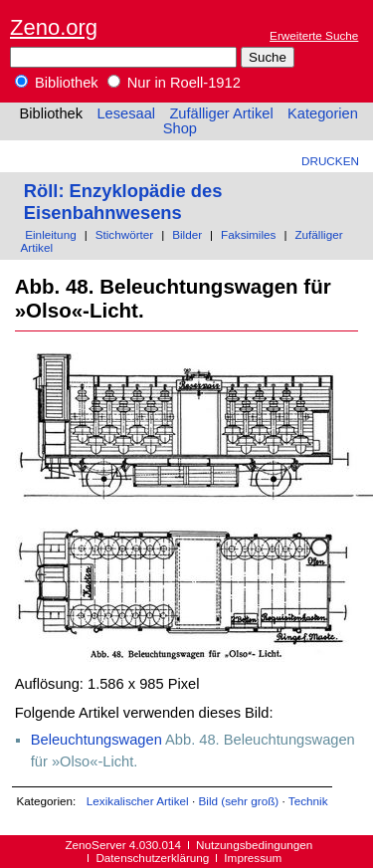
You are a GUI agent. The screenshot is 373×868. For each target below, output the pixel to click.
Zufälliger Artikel (221, 113)
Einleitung (50, 234)
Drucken (330, 161)
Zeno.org (54, 27)
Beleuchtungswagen (96, 740)
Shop (180, 128)
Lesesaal (126, 113)
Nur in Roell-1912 (174, 83)
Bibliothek (57, 83)
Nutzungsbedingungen (254, 845)
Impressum (253, 858)
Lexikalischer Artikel (138, 801)
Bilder (187, 234)
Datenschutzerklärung (152, 858)
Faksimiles (248, 234)
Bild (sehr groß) (238, 801)
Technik (308, 801)
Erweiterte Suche (314, 35)
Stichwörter (125, 234)
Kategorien (323, 113)
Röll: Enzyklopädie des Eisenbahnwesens (123, 202)
